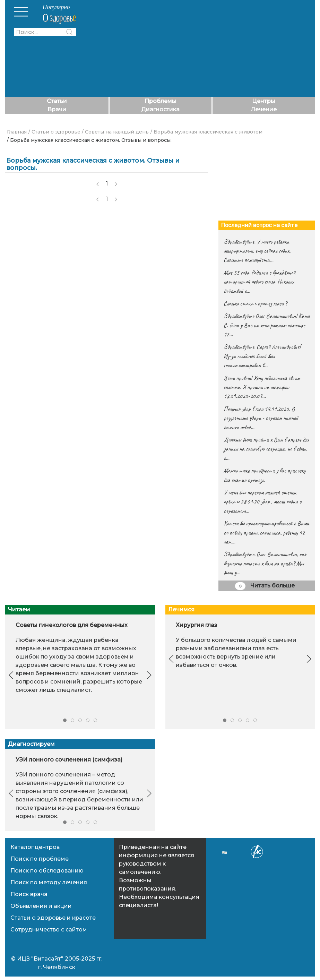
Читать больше (265, 586)
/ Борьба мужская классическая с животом (206, 132)
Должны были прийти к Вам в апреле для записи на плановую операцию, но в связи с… (266, 449)
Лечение (264, 109)
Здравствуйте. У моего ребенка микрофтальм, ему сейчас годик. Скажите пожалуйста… (257, 251)
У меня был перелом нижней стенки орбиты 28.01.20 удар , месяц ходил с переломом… (262, 502)
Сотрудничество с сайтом (49, 930)
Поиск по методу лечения (49, 882)
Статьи (57, 101)
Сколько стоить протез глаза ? (255, 303)
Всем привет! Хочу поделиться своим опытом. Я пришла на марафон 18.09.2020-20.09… (262, 387)
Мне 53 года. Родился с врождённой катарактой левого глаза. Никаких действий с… (260, 282)
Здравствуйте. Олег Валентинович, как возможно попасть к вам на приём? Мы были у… (265, 563)
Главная (17, 132)
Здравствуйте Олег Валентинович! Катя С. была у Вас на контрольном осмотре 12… (266, 325)
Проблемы (161, 101)
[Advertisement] (199, 49)
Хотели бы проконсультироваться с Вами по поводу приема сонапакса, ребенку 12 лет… (266, 532)
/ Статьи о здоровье (54, 132)
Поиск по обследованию (47, 871)
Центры (264, 101)
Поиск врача (29, 894)
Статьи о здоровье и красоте (53, 918)
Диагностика (160, 109)
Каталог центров (35, 847)
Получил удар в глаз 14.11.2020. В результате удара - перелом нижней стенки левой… (261, 418)
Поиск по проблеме (40, 859)
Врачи (57, 109)
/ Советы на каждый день (115, 132)
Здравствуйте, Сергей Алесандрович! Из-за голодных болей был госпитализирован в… (262, 356)
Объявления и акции (41, 906)
